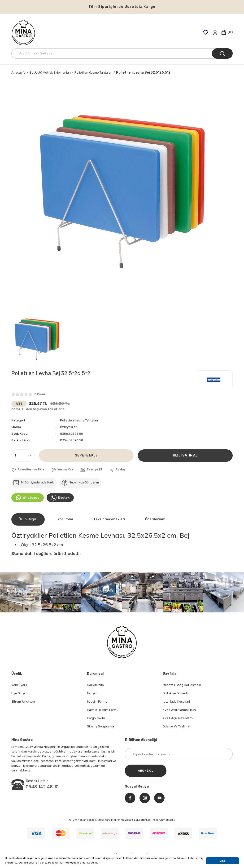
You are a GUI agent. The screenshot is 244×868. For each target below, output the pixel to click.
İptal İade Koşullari (176, 702)
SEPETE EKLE (86, 455)
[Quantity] (23, 456)
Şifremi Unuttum (23, 702)
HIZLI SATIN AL (185, 455)
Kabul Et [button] (93, 863)
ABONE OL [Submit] (146, 771)
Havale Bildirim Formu (103, 710)
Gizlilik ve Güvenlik (176, 693)
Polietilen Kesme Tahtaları (79, 420)
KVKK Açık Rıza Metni (178, 718)
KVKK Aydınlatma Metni (180, 710)
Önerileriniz (155, 519)
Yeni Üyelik (19, 685)
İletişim (92, 693)
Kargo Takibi (96, 718)
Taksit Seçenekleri (109, 519)
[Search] (122, 53)
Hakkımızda (95, 685)
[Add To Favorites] (28, 470)
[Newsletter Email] (179, 754)
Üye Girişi (18, 693)
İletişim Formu (97, 702)
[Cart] (227, 32)
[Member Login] (215, 32)
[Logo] (24, 32)
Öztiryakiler (68, 427)
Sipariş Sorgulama (100, 726)
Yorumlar (65, 519)
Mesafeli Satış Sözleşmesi (182, 685)
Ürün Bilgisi (28, 519)
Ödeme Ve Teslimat (176, 726)
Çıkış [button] (222, 861)
